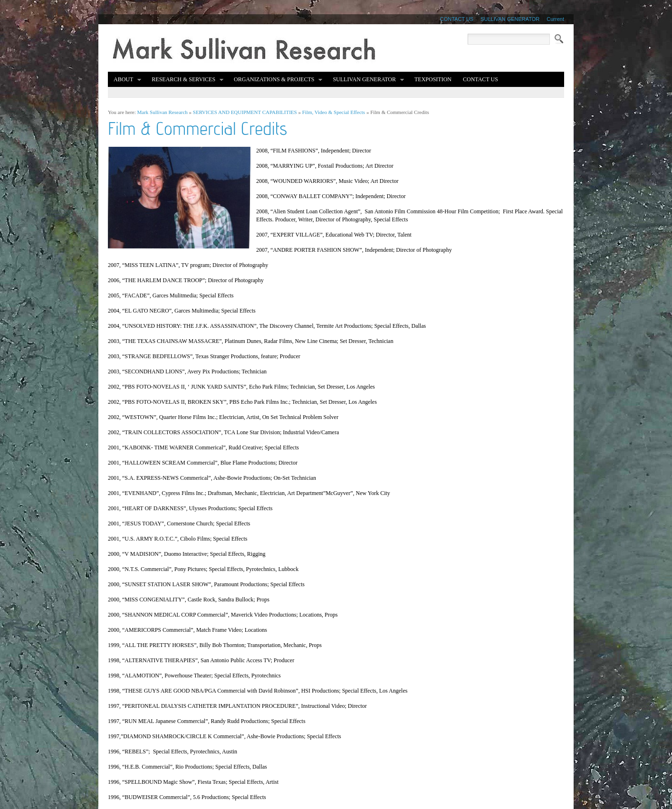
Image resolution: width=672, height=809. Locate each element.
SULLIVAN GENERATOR (510, 19)
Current (555, 19)
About (125, 80)
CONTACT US (457, 19)
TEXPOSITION (433, 79)
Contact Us (480, 79)
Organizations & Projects (275, 80)
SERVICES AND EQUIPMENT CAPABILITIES (245, 112)
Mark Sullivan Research (163, 112)
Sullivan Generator (366, 80)
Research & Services (185, 80)
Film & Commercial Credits (400, 112)
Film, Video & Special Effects (334, 112)
